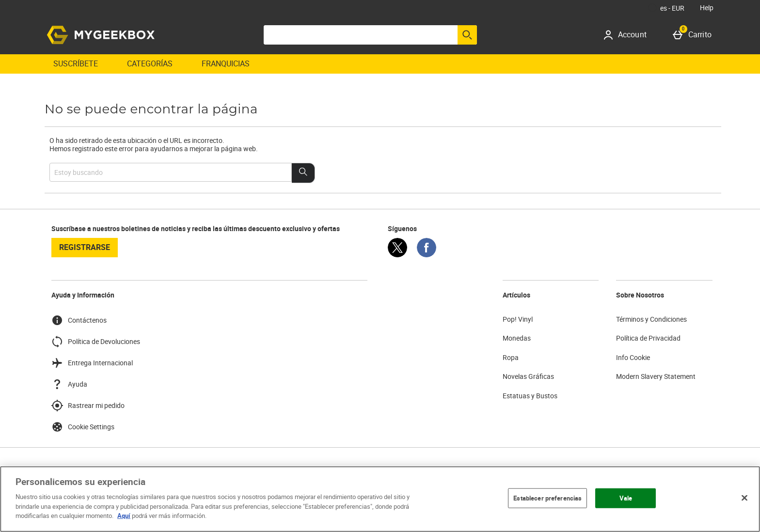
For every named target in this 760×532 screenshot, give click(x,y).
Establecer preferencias (547, 498)
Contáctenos (79, 320)
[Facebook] (427, 255)
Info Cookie (633, 357)
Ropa (511, 357)
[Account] (628, 35)
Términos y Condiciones (651, 319)
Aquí (124, 516)
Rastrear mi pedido (88, 406)
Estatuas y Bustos (530, 396)
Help (707, 8)
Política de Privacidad (648, 338)
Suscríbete (76, 63)
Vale (626, 498)
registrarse (85, 247)
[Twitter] (397, 255)
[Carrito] (694, 35)
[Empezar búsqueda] (467, 35)
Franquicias (226, 63)
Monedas (517, 338)
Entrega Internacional (92, 363)
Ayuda (69, 384)
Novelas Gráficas (528, 376)
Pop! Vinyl (518, 319)
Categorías (150, 63)
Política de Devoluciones (96, 342)
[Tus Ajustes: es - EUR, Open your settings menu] (666, 8)
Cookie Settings (83, 427)
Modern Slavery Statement (656, 376)
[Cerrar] (744, 498)
